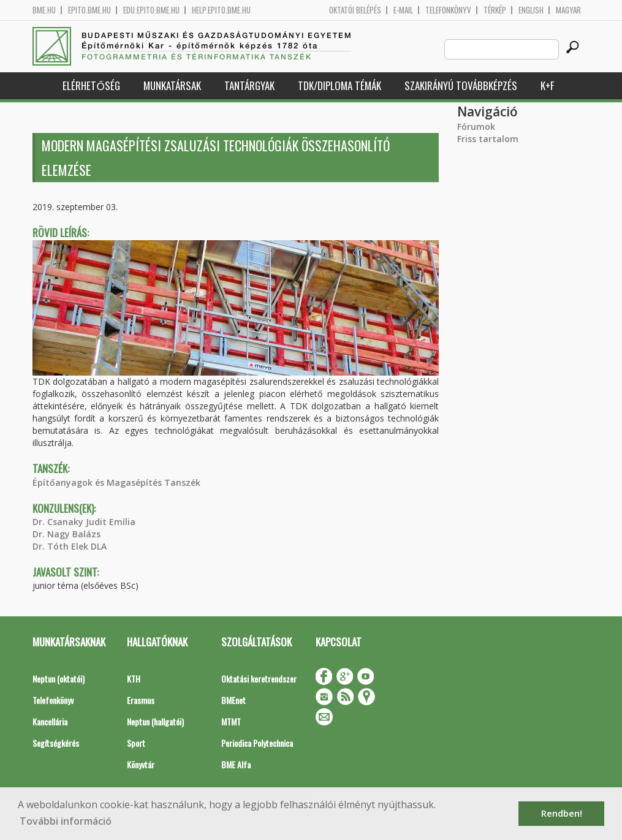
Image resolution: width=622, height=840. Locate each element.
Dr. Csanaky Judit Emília (84, 522)
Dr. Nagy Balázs (66, 534)
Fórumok (476, 127)
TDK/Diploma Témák (339, 85)
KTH (134, 679)
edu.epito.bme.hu (151, 10)
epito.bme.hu (89, 10)
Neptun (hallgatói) (155, 721)
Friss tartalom (488, 139)
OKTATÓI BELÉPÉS (355, 10)
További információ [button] (66, 821)
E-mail (403, 10)
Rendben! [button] (562, 813)
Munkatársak (172, 85)
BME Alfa (236, 764)
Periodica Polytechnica (257, 743)
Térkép (495, 10)
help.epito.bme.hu (221, 10)
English (531, 10)
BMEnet (233, 700)
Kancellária (50, 721)
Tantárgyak (249, 85)
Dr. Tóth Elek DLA (70, 546)
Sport (136, 743)
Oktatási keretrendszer (259, 679)
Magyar (568, 10)
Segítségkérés (56, 743)
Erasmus (141, 700)
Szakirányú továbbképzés (461, 85)
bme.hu (44, 10)
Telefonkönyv (448, 10)
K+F (547, 85)
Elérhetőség (91, 85)
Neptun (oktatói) (59, 679)
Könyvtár (141, 764)
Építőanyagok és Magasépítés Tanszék (116, 482)
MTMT (231, 721)
